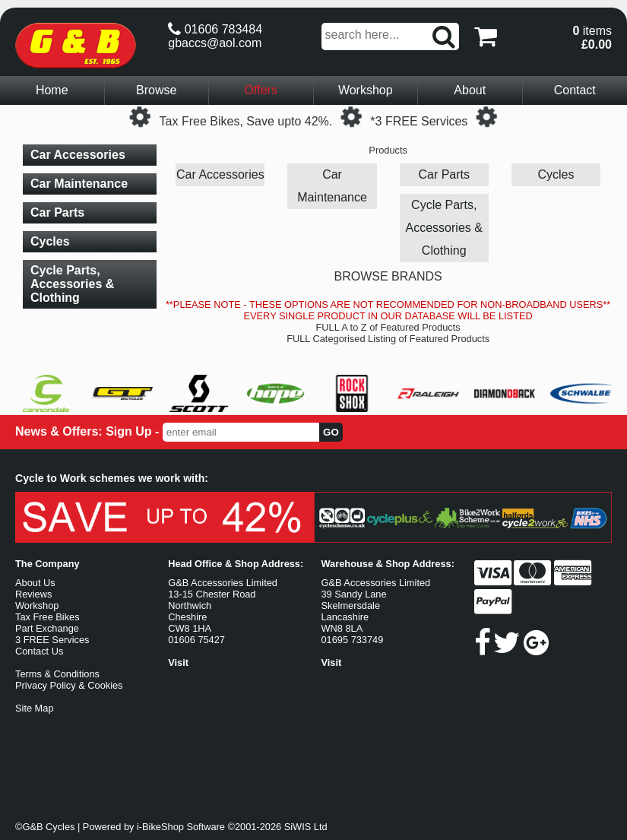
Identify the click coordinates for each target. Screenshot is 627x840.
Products (388, 150)
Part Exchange (47, 628)
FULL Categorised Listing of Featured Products (388, 339)
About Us (35, 583)
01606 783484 (215, 29)
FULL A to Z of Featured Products (388, 327)
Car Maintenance (332, 186)
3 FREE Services (52, 640)
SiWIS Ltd (306, 827)
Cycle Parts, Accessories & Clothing (444, 228)
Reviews (33, 594)
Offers (261, 90)
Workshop (366, 90)
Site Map (35, 708)
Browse (156, 90)
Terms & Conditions (57, 674)
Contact (575, 90)
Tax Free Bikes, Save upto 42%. (246, 121)
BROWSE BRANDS (388, 276)
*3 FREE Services (419, 121)
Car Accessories (220, 174)
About (470, 90)
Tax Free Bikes (47, 617)
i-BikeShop (160, 827)
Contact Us (39, 651)
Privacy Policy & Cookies (69, 685)
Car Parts (444, 174)
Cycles (556, 174)
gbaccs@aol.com (215, 43)
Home (52, 90)
